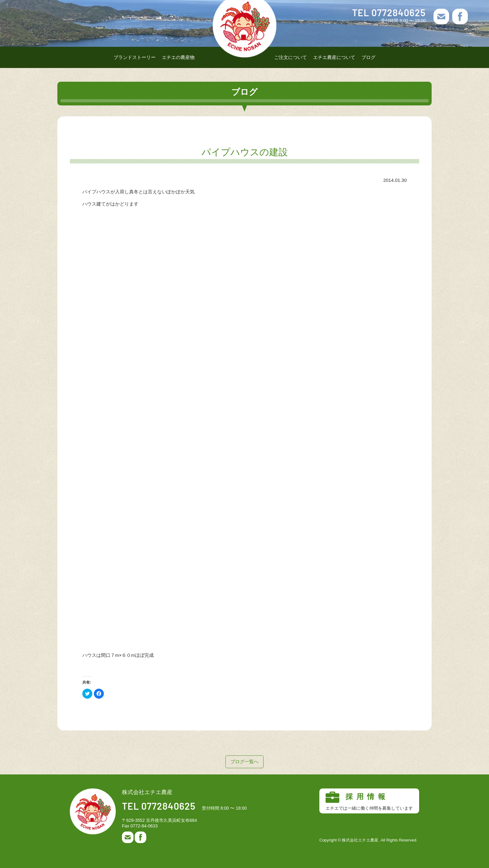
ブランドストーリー (135, 57)
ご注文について (290, 57)
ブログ (368, 57)
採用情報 (369, 801)
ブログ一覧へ (244, 761)
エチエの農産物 (178, 57)
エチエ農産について (334, 57)
